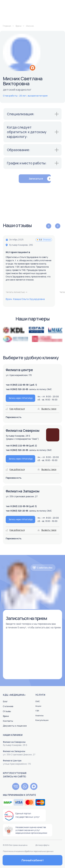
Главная (7, 26)
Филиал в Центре (12, 761)
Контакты (8, 721)
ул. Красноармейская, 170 (19, 375)
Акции (38, 706)
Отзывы (7, 711)
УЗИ (37, 711)
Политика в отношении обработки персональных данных (28, 851)
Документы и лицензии (15, 726)
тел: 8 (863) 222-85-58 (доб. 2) (21, 446)
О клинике (8, 706)
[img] (7, 787)
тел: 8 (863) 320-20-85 (17, 511)
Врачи (19, 26)
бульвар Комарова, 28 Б (15, 745)
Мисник (30, 26)
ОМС (38, 701)
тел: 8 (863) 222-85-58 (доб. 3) (21, 506)
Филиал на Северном (14, 742)
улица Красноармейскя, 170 (17, 764)
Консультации (42, 720)
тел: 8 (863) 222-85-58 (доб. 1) (21, 385)
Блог (5, 701)
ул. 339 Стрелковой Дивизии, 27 (19, 755)
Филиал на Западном (14, 751)
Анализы (39, 715)
